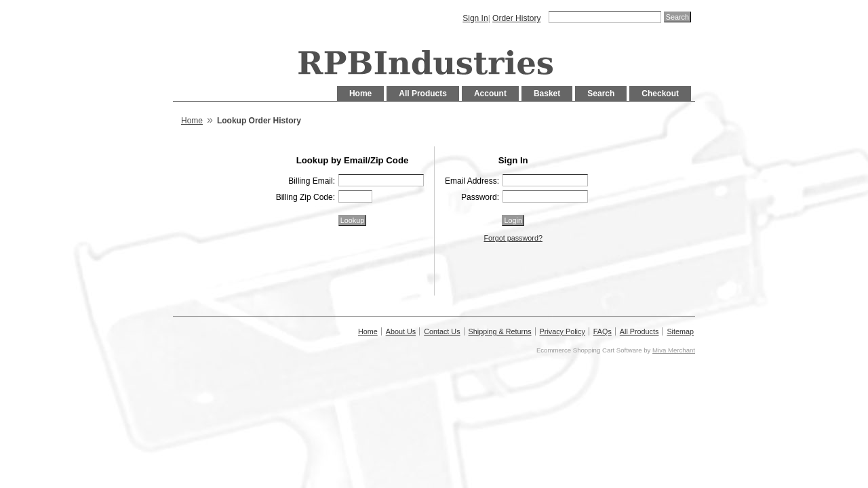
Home (360, 94)
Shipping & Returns (500, 331)
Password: (480, 197)
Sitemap (680, 331)
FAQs (603, 331)
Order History (516, 18)
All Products (423, 94)
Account (490, 94)
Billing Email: (312, 181)
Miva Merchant (674, 350)
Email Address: (472, 181)
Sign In (475, 18)
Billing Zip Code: (305, 197)
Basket (547, 94)
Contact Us (442, 331)
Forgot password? (513, 238)
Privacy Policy (563, 331)
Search (601, 94)
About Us (401, 331)
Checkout (660, 94)
